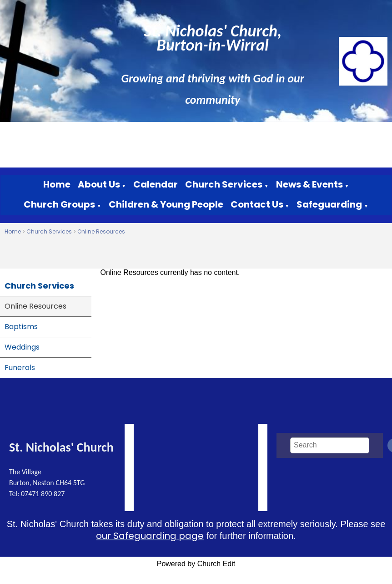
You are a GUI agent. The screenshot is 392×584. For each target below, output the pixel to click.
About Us (99, 184)
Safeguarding (329, 204)
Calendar (156, 184)
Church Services (224, 184)
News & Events (309, 184)
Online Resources (101, 231)
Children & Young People (166, 204)
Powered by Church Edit (196, 564)
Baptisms (21, 327)
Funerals (20, 368)
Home (57, 184)
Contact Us (257, 204)
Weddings (22, 347)
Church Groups (59, 204)
